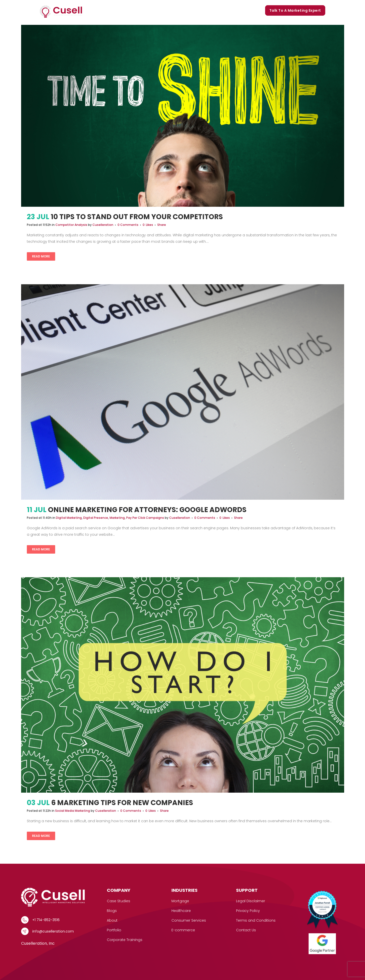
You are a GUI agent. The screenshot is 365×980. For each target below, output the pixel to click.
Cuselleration (103, 225)
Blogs (211, 10)
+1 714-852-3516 (46, 920)
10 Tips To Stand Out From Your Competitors (137, 217)
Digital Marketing (69, 518)
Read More (41, 256)
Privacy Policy (248, 911)
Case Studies (140, 10)
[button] (119, 11)
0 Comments (128, 225)
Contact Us (246, 930)
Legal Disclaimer (251, 901)
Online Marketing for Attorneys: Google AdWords (147, 510)
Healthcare (181, 911)
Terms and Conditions (256, 920)
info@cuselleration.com (53, 931)
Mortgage (180, 901)
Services (111, 11)
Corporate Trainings (240, 10)
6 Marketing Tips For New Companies (122, 803)
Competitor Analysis (71, 225)
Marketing (117, 518)
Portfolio (191, 10)
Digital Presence (96, 518)
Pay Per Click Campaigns (145, 518)
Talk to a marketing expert (295, 10)
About (112, 920)
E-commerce (183, 930)
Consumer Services (189, 920)
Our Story (168, 10)
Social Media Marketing (73, 811)
